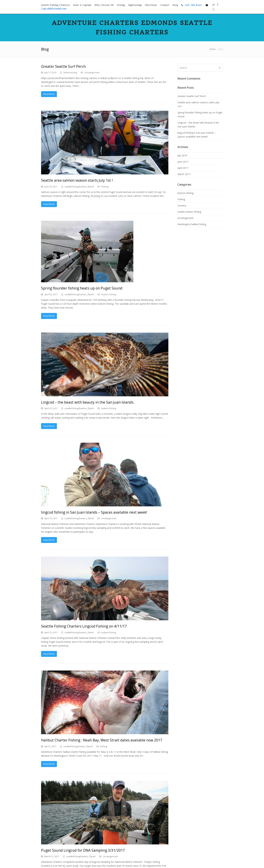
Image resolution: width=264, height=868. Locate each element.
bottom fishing (109, 294)
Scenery (182, 205)
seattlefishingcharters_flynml (79, 187)
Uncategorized (92, 72)
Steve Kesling (70, 72)
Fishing (105, 187)
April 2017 (183, 168)
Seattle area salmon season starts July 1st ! (77, 180)
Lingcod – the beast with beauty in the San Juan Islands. (88, 402)
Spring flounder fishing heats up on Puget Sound (82, 288)
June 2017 (183, 162)
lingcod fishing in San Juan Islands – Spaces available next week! (94, 512)
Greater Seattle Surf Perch (63, 66)
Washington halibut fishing (192, 224)
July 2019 (182, 155)
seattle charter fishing (189, 212)
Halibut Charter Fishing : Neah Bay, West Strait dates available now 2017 (102, 740)
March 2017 (184, 174)
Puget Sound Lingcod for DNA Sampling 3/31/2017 (83, 850)
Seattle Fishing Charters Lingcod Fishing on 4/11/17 (84, 626)
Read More (49, 94)
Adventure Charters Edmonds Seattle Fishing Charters (132, 28)
